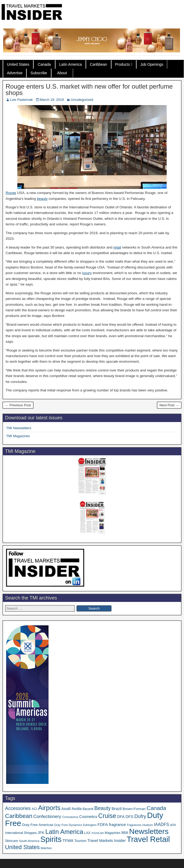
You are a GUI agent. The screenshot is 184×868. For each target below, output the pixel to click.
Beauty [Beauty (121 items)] (103, 808)
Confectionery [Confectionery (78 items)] (47, 817)
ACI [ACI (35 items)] (34, 809)
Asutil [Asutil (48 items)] (66, 809)
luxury (87, 273)
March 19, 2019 (52, 100)
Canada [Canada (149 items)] (156, 808)
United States (18, 64)
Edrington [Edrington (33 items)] (90, 825)
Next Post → (169, 405)
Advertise (15, 73)
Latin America (71, 64)
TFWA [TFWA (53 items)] (68, 841)
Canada (44, 64)
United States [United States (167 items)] (22, 847)
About (62, 73)
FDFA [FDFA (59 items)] (103, 824)
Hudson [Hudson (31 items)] (148, 825)
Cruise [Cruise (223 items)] (107, 816)
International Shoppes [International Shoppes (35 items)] (21, 833)
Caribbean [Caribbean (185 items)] (19, 816)
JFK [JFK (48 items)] (41, 833)
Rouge (11, 193)
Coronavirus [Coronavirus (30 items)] (70, 817)
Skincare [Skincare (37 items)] (12, 841)
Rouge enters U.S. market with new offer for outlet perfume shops (89, 90)
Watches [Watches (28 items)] (46, 848)
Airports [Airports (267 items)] (49, 808)
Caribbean (99, 64)
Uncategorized (82, 100)
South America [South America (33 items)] (29, 841)
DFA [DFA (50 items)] (121, 817)
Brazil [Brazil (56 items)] (117, 809)
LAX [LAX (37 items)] (87, 833)
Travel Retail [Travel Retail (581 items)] (148, 839)
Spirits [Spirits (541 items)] (51, 839)
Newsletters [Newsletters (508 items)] (149, 831)
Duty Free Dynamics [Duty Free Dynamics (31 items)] (68, 825)
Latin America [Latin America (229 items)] (64, 832)
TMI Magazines (18, 436)
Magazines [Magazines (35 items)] (112, 833)
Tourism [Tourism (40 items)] (80, 841)
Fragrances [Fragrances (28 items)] (134, 825)
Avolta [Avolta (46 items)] (77, 809)
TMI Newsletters (19, 428)
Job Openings (152, 64)
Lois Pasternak (21, 100)
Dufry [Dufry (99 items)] (140, 816)
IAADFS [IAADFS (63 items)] (161, 824)
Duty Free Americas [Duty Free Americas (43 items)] (38, 825)
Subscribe (39, 73)
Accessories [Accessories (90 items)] (18, 808)
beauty (42, 199)
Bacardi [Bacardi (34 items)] (88, 809)
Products (123, 64)
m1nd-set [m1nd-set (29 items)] (98, 833)
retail (117, 247)
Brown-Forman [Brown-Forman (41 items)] (134, 809)
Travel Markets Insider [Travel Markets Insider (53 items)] (107, 841)
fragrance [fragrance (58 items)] (117, 824)
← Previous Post (18, 405)
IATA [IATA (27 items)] (173, 825)
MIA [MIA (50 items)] (125, 833)
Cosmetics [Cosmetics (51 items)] (88, 817)
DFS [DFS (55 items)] (130, 817)
